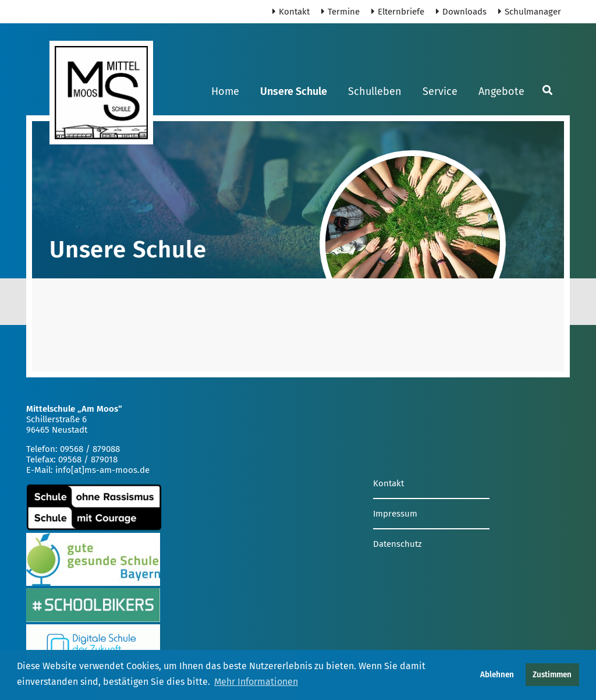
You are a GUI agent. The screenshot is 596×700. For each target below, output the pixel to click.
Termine (340, 12)
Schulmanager (530, 12)
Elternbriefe (398, 12)
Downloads (461, 12)
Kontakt (291, 12)
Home (225, 91)
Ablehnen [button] (497, 675)
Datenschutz (398, 544)
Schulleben (375, 91)
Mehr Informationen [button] (256, 682)
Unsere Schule (294, 91)
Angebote (501, 91)
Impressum (395, 514)
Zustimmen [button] (552, 675)
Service (440, 91)
